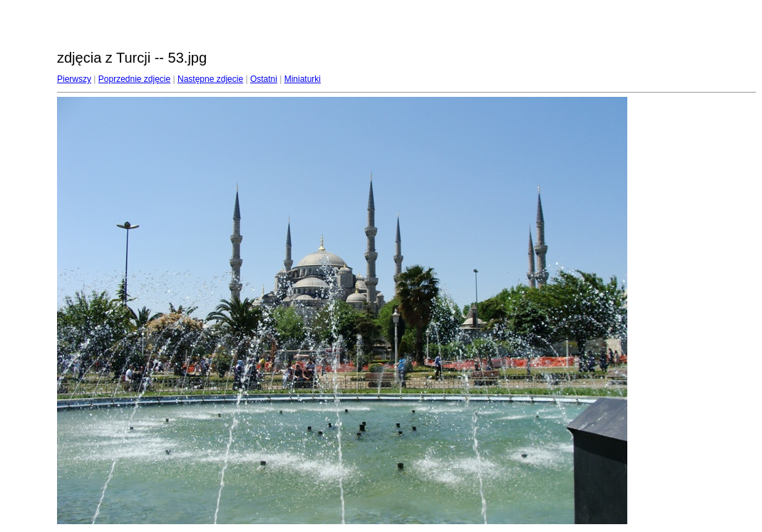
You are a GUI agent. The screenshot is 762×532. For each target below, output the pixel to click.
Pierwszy (74, 79)
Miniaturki (303, 79)
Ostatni (264, 79)
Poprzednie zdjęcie (134, 79)
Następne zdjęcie (210, 79)
